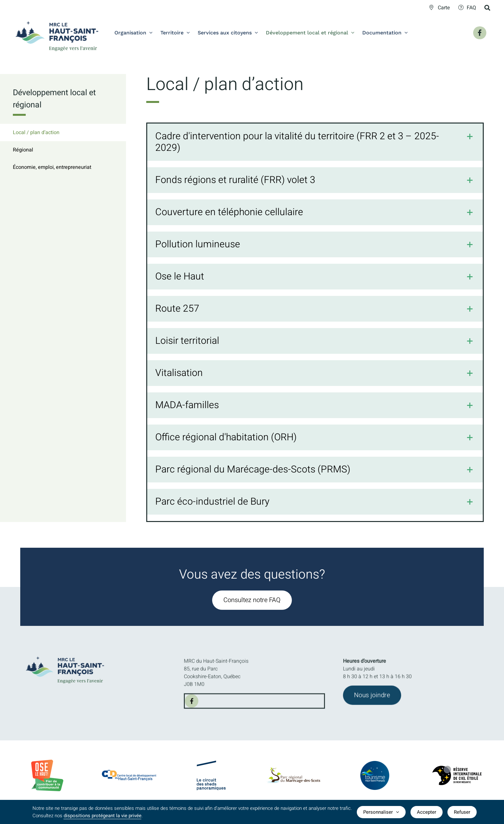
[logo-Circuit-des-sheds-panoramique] (211, 766)
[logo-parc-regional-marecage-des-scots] (293, 774)
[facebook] (192, 706)
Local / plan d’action (36, 133)
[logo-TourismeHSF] (375, 765)
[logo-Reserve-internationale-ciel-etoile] (457, 772)
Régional (23, 150)
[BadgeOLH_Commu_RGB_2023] (47, 762)
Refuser (462, 812)
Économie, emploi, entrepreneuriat (52, 167)
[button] (315, 143)
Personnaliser (381, 812)
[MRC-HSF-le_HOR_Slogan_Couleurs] (69, 654)
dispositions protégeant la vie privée (103, 816)
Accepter (427, 812)
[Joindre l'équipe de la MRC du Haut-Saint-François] (372, 700)
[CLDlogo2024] (129, 773)
